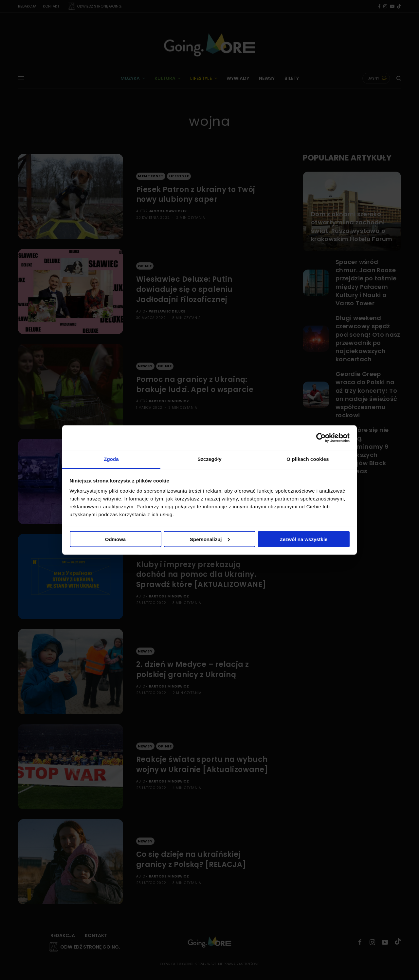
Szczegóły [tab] (209, 459)
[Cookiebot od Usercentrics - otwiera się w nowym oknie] (321, 438)
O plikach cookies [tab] (308, 459)
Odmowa (115, 539)
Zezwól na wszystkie (304, 539)
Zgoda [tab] (111, 459)
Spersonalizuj (210, 539)
